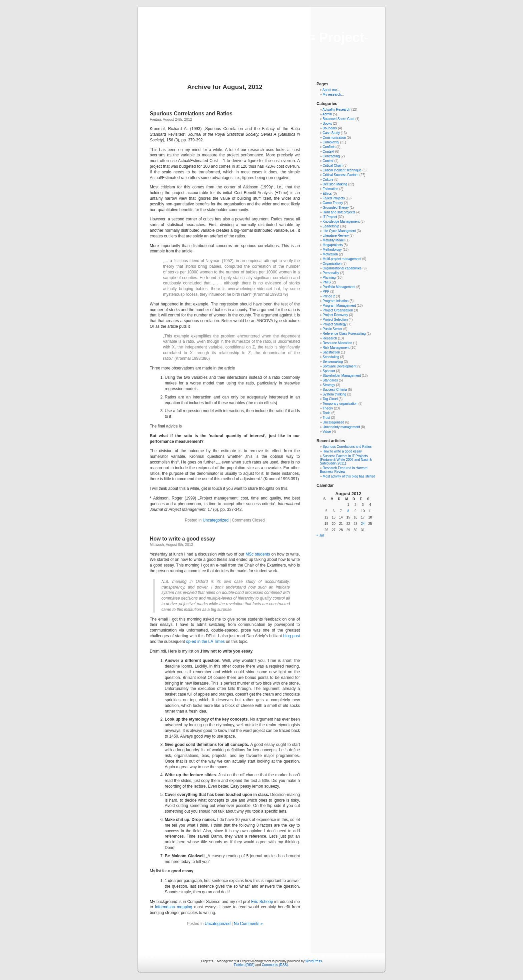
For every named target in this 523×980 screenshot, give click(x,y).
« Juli (320, 535)
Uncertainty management (341, 427)
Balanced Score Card (338, 119)
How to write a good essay (182, 539)
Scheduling (331, 357)
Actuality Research (336, 110)
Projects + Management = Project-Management (261, 45)
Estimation (330, 189)
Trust (326, 418)
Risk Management (336, 348)
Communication (334, 138)
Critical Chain (332, 166)
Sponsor (329, 371)
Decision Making (335, 184)
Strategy (329, 385)
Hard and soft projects (339, 212)
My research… (333, 95)
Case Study (331, 133)
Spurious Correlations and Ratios (191, 114)
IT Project (330, 217)
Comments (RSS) (275, 965)
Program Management (339, 306)
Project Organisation (338, 310)
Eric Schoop (262, 902)
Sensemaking (333, 362)
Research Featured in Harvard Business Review (344, 470)
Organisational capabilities (342, 268)
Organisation (332, 264)
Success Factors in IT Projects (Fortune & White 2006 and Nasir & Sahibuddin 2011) (346, 460)
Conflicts (329, 147)
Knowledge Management (341, 222)
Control (328, 161)
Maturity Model (334, 240)
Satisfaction (331, 352)
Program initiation (336, 301)
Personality (331, 273)
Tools (326, 413)
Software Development (339, 366)
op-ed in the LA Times (205, 642)
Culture (328, 180)
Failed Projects (334, 198)
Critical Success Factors (340, 175)
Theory (328, 408)
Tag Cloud (330, 399)
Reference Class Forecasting (344, 334)
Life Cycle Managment (339, 231)
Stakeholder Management (342, 376)
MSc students (258, 554)
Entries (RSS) (244, 965)
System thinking (334, 394)
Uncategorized (216, 520)
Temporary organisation (340, 404)
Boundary (330, 128)
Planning (329, 278)
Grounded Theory (336, 208)
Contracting (331, 156)
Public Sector (332, 329)
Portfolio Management (339, 287)
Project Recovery (335, 315)
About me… (331, 90)
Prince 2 (329, 296)
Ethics (327, 194)
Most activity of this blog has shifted (349, 476)
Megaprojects (333, 245)
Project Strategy (334, 324)
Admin (327, 114)
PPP (326, 292)
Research (330, 338)
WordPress (314, 961)
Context (328, 152)
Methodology (332, 250)
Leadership (331, 226)
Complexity (331, 142)
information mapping (174, 907)
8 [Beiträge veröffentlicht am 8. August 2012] (348, 511)
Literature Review (336, 236)
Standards (330, 380)
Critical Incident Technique (342, 170)
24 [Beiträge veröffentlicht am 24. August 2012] (363, 524)
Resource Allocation (337, 343)
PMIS (327, 282)
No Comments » (248, 924)
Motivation (330, 254)
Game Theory (333, 203)
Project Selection (335, 320)
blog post (292, 636)
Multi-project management (342, 259)
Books (327, 124)
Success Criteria (335, 390)
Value (327, 432)
